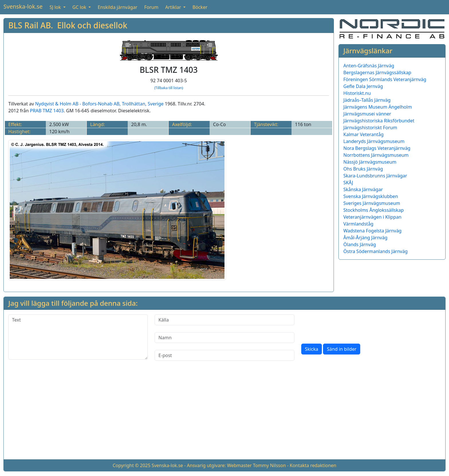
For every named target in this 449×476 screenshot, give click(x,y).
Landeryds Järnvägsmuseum (374, 141)
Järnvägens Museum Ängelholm (378, 107)
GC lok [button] (80, 7)
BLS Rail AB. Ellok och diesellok (68, 25)
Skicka (312, 349)
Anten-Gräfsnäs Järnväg (369, 66)
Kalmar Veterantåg (364, 134)
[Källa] (224, 320)
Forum (151, 7)
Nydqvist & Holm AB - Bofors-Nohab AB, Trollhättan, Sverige (100, 104)
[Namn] (224, 338)
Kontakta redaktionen (313, 465)
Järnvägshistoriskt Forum (370, 128)
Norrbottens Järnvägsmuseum (376, 155)
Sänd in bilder (341, 349)
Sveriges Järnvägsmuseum (372, 203)
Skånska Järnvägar (363, 189)
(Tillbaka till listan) (169, 88)
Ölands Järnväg (360, 244)
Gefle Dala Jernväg (363, 86)
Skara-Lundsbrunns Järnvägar (375, 176)
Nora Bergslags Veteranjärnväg (377, 148)
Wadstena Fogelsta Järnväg (372, 231)
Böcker (200, 7)
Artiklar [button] (174, 7)
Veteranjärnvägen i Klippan (372, 217)
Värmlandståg (358, 224)
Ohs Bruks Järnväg (363, 169)
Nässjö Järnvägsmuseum (370, 162)
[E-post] (224, 355)
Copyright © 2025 (131, 465)
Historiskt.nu (357, 93)
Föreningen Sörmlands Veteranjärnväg (385, 79)
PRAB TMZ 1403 (47, 111)
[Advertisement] (224, 415)
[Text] (78, 337)
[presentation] (345, 326)
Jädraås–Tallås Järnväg (367, 100)
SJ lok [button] (56, 7)
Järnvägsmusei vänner (367, 114)
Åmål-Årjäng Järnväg (365, 238)
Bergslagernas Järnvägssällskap (377, 73)
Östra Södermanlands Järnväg (376, 251)
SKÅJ (348, 183)
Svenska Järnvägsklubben (371, 196)
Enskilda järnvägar (117, 7)
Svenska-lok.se (23, 6)
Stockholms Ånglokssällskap (374, 210)
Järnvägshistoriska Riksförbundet (379, 121)
